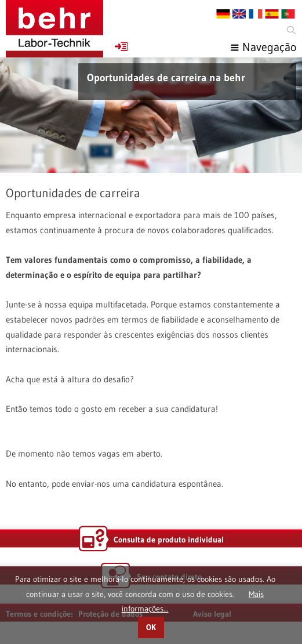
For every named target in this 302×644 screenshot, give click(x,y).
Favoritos (121, 46)
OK (151, 627)
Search (290, 30)
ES (272, 14)
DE (223, 14)
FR (256, 14)
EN (239, 14)
